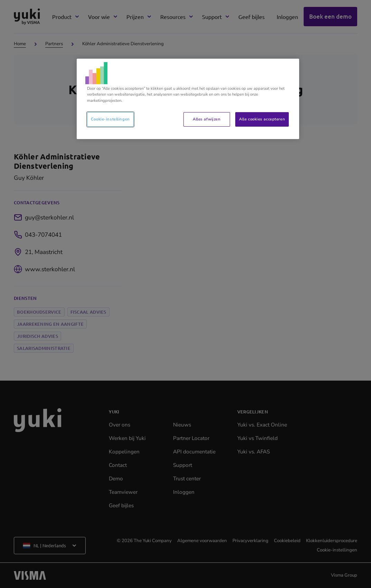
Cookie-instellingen (110, 119)
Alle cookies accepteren (262, 119)
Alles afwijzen (207, 119)
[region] (188, 99)
